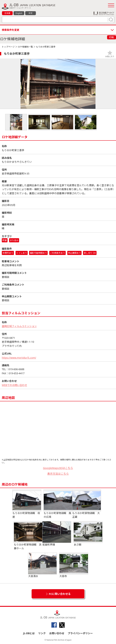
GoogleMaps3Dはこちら (58, 468)
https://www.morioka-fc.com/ (19, 358)
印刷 (112, 37)
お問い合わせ (57, 633)
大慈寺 (74, 565)
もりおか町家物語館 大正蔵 (87, 504)
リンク (42, 633)
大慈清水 (42, 565)
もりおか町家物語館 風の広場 (58, 504)
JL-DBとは (29, 633)
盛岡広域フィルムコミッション (19, 326)
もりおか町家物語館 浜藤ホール (28, 536)
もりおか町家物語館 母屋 (27, 504)
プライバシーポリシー (80, 633)
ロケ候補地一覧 (25, 47)
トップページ (8, 47)
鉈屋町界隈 (57, 534)
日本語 (7, 13)
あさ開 (88, 534)
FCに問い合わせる (60, 594)
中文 (31, 13)
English (19, 13)
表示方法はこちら (58, 474)
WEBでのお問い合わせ (14, 385)
